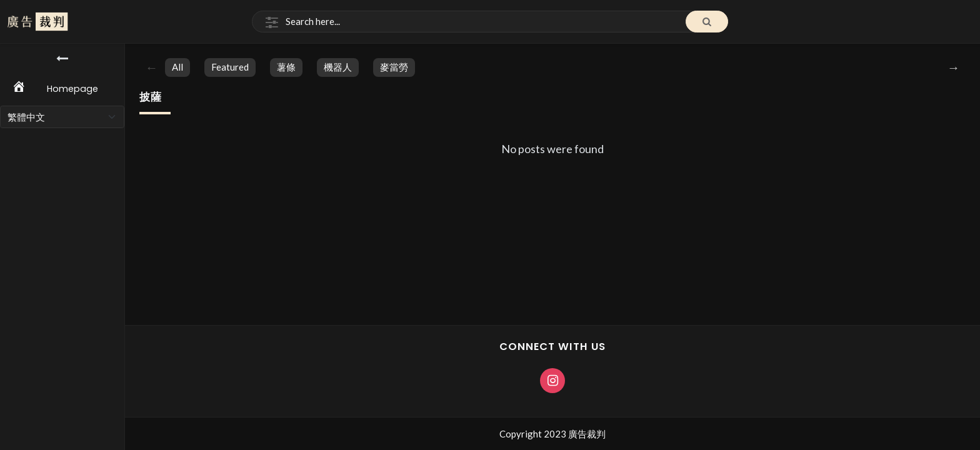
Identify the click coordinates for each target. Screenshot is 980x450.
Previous (152, 67)
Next (954, 67)
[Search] (490, 22)
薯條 (286, 67)
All (177, 67)
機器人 (338, 67)
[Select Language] (62, 117)
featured (230, 67)
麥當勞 (394, 67)
